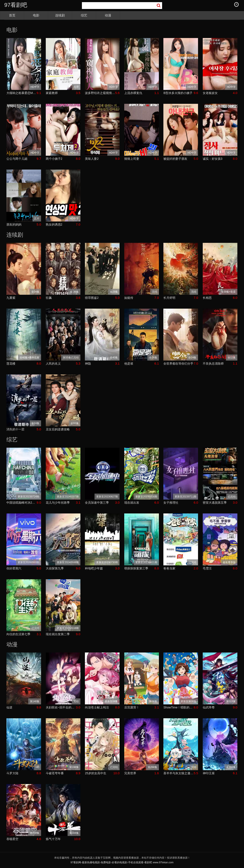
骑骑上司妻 (132, 159)
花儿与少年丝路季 (58, 503)
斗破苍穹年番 (55, 773)
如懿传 (129, 298)
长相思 (207, 298)
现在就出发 (132, 503)
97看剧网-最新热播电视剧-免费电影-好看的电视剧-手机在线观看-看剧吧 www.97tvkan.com (122, 862)
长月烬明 (169, 298)
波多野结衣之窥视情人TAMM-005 (100, 93)
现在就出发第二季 (58, 634)
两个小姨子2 (54, 159)
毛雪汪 (207, 568)
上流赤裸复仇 (133, 93)
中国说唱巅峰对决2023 (21, 503)
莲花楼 (11, 364)
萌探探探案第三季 (136, 568)
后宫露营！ (132, 707)
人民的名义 (53, 364)
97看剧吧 (16, 5)
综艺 (84, 15)
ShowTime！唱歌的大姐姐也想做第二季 (178, 707)
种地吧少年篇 (94, 568)
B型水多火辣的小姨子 (178, 93)
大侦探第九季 (55, 568)
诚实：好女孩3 (213, 159)
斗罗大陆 (12, 773)
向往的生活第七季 (18, 634)
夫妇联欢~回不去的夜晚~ (61, 707)
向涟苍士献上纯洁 (97, 707)
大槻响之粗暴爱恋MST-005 (21, 93)
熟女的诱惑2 (54, 224)
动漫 (108, 15)
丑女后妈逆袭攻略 (58, 429)
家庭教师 (52, 93)
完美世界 (130, 773)
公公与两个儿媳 (17, 159)
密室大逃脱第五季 (215, 503)
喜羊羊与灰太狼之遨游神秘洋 (178, 773)
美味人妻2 (92, 159)
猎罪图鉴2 (92, 298)
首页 (12, 15)
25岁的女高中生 (96, 773)
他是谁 (129, 364)
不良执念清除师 (213, 364)
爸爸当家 (169, 568)
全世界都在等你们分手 (178, 364)
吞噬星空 (12, 839)
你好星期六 (14, 568)
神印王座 (209, 773)
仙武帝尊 (209, 707)
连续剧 (60, 15)
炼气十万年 (53, 839)
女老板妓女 (210, 93)
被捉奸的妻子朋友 (175, 159)
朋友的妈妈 (14, 224)
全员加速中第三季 (97, 503)
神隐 (88, 364)
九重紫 (11, 298)
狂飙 (49, 298)
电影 (36, 15)
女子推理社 (171, 503)
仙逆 (9, 707)
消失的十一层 (15, 429)
